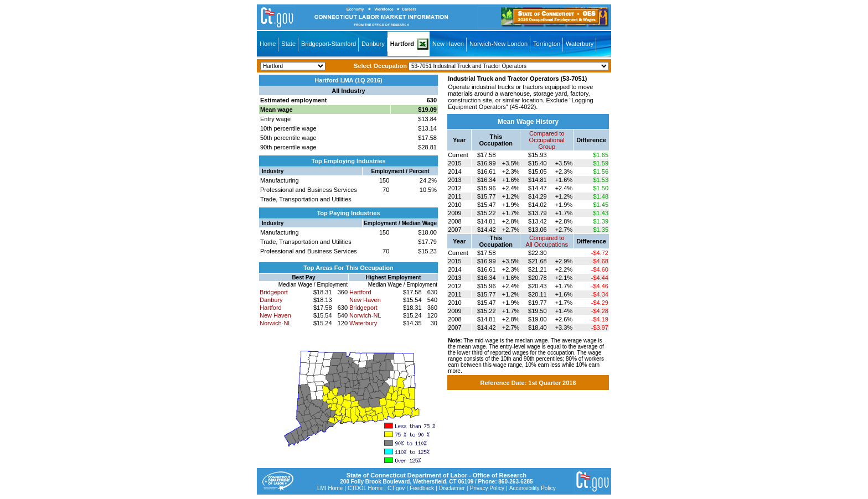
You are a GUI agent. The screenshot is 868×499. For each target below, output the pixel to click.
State (288, 44)
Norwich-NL (275, 323)
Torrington (547, 44)
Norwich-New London (498, 44)
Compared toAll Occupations (547, 241)
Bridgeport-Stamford (329, 44)
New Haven (448, 44)
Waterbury (580, 44)
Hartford (402, 44)
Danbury (373, 44)
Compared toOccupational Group (547, 140)
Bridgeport (274, 292)
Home (268, 44)
